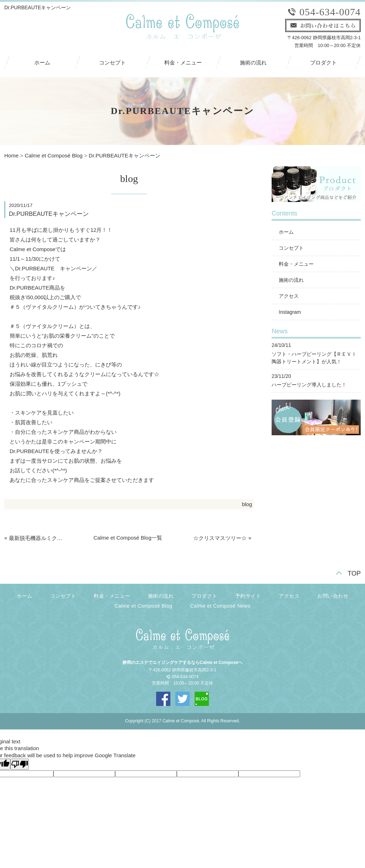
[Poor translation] (20, 764)
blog (247, 504)
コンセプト (112, 63)
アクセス (289, 296)
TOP (354, 573)
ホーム (42, 63)
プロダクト (323, 63)
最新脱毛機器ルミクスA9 (38, 538)
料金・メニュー (183, 63)
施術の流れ (253, 63)
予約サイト (248, 596)
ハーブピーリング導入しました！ (309, 385)
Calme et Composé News (220, 606)
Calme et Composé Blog (54, 155)
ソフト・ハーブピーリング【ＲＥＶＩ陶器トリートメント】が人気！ (314, 358)
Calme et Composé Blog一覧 (128, 538)
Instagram (290, 312)
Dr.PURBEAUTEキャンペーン (125, 155)
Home (11, 155)
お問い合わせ (333, 596)
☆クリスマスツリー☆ (220, 538)
